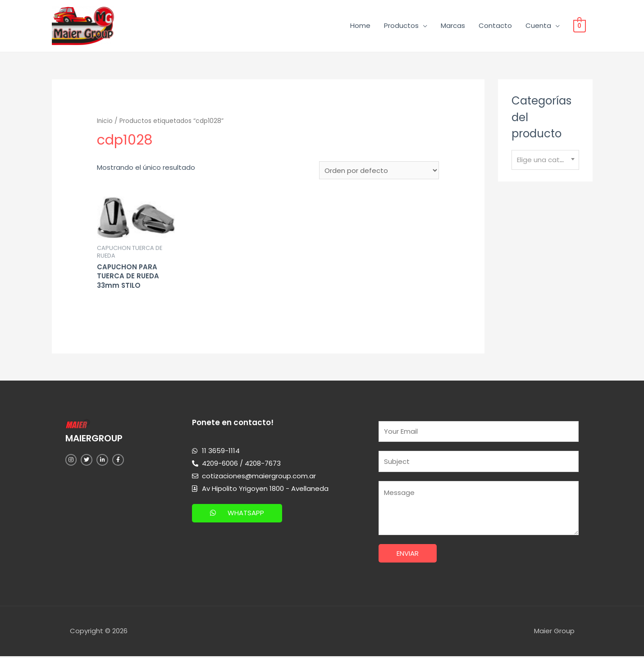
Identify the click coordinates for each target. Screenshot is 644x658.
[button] (237, 514)
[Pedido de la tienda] (379, 171)
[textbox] (545, 160)
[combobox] (545, 161)
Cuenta (538, 26)
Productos (401, 26)
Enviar (408, 555)
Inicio (105, 121)
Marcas (453, 26)
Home (360, 26)
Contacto (495, 26)
